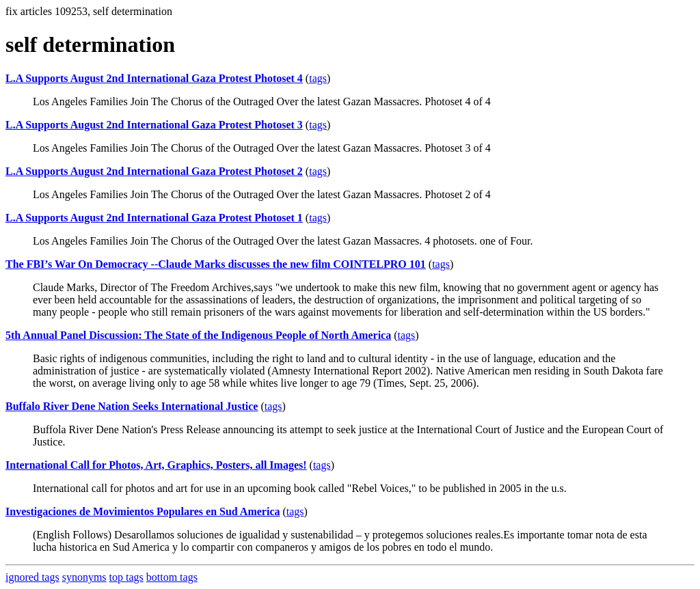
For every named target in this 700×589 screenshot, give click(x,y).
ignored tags (32, 577)
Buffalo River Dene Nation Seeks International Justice (132, 406)
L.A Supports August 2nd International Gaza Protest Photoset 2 (154, 171)
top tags (126, 577)
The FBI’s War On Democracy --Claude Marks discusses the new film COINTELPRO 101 (216, 264)
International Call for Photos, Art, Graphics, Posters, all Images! (156, 465)
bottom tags (172, 577)
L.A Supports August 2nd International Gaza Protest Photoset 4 (154, 78)
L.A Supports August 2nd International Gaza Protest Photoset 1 (154, 218)
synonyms (84, 577)
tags (318, 78)
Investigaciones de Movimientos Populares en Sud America (143, 511)
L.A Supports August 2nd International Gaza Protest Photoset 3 (154, 125)
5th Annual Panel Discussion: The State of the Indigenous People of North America (198, 335)
